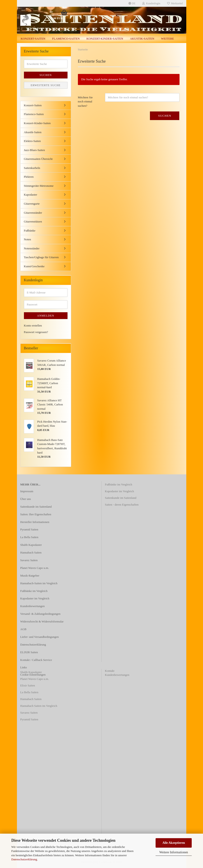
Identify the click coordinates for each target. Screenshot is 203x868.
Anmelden (45, 316)
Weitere (167, 39)
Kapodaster (31, 195)
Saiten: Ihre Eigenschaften (36, 514)
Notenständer (32, 248)
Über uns (26, 499)
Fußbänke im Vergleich (34, 591)
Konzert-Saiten (33, 39)
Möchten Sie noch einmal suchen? (85, 102)
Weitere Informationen (174, 852)
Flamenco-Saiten (66, 39)
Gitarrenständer (33, 213)
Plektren (29, 177)
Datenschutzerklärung (24, 859)
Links (24, 667)
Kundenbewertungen (33, 606)
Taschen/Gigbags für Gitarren (41, 257)
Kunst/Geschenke (34, 266)
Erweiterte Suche (46, 85)
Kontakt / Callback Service (36, 660)
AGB (23, 629)
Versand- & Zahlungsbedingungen (40, 614)
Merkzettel (175, 3)
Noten (28, 239)
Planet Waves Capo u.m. (35, 568)
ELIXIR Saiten (29, 652)
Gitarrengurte (32, 204)
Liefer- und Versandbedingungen (40, 637)
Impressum (27, 491)
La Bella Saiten (29, 537)
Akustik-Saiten (142, 39)
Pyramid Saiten (29, 529)
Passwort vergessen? (36, 332)
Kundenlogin (151, 3)
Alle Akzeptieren (174, 843)
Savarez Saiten (29, 560)
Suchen (165, 116)
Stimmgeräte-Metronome (39, 186)
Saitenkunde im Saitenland (36, 507)
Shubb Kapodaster (31, 545)
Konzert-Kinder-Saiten (105, 39)
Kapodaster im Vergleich (35, 598)
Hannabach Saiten (31, 552)
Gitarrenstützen (33, 221)
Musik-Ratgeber (30, 576)
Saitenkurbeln (32, 168)
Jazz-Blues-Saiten (34, 150)
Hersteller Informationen (35, 522)
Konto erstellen (33, 325)
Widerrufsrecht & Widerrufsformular (42, 621)
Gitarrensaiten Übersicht (38, 159)
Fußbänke (30, 231)
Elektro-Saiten (32, 141)
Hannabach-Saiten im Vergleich (39, 583)
